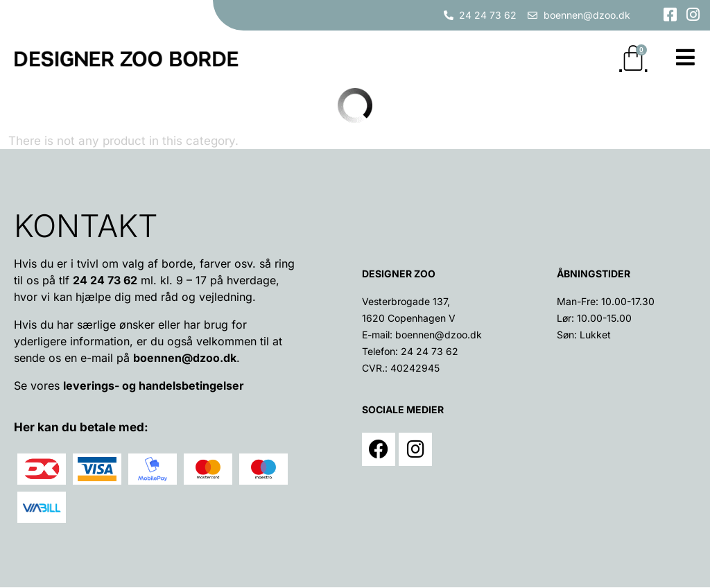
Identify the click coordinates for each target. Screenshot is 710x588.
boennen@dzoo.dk (185, 358)
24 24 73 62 (430, 352)
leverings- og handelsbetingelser (154, 386)
